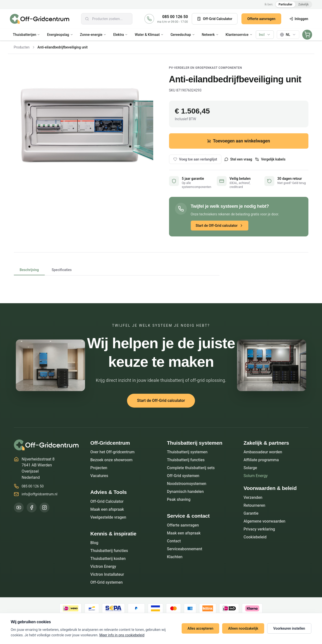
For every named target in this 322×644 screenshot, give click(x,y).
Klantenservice (239, 35)
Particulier (285, 4)
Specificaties (62, 270)
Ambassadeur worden (263, 452)
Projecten (99, 468)
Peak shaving (179, 499)
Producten (22, 47)
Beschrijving (29, 272)
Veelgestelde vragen (108, 517)
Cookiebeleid (255, 537)
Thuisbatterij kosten (108, 559)
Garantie (251, 513)
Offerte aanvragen (261, 19)
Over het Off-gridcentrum (113, 452)
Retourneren (255, 505)
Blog (94, 543)
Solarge (250, 468)
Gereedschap (183, 35)
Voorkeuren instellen (289, 628)
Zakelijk (303, 4)
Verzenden (253, 497)
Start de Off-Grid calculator (220, 226)
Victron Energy (103, 566)
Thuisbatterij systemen (187, 452)
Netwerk (210, 35)
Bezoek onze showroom (112, 460)
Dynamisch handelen (185, 492)
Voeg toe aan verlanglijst (195, 159)
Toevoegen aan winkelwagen (238, 141)
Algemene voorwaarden (265, 521)
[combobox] (107, 19)
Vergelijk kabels (270, 159)
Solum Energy (256, 476)
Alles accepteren (200, 628)
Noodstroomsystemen (187, 484)
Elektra (120, 35)
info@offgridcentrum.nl (40, 494)
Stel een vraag (238, 159)
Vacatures (99, 476)
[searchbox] (107, 19)
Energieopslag (60, 35)
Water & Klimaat (149, 35)
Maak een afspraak (107, 509)
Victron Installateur (107, 574)
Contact (174, 541)
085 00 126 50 (175, 17)
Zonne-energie (93, 35)
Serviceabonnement (185, 549)
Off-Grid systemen (107, 582)
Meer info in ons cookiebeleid (122, 635)
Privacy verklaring (259, 529)
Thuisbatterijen (26, 35)
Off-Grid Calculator (215, 19)
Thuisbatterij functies (109, 551)
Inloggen (299, 19)
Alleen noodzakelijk (243, 628)
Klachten (175, 557)
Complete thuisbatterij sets (191, 468)
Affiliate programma (261, 460)
